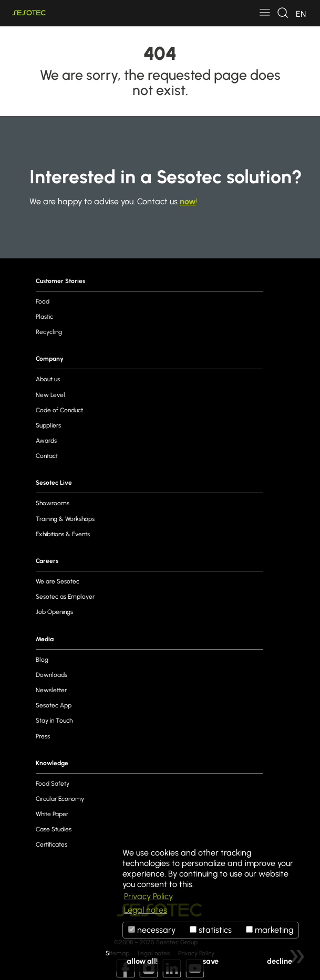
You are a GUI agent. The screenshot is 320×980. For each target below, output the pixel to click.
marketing (270, 930)
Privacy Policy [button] (148, 896)
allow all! (142, 961)
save (211, 961)
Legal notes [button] (146, 910)
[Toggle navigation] (265, 13)
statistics (211, 930)
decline (280, 961)
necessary (152, 930)
